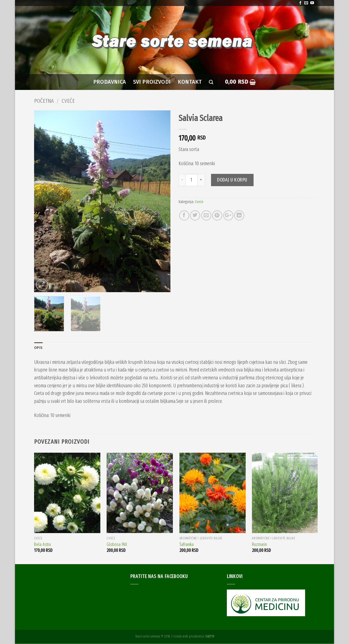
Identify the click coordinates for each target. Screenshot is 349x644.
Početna (44, 101)
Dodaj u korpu (232, 180)
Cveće (68, 101)
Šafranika (186, 545)
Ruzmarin (259, 545)
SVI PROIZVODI (152, 82)
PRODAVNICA (110, 82)
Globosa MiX (117, 545)
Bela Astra (42, 545)
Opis (38, 348)
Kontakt (190, 82)
